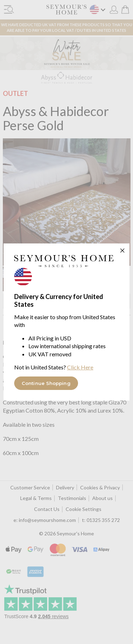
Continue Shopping (46, 383)
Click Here (80, 367)
